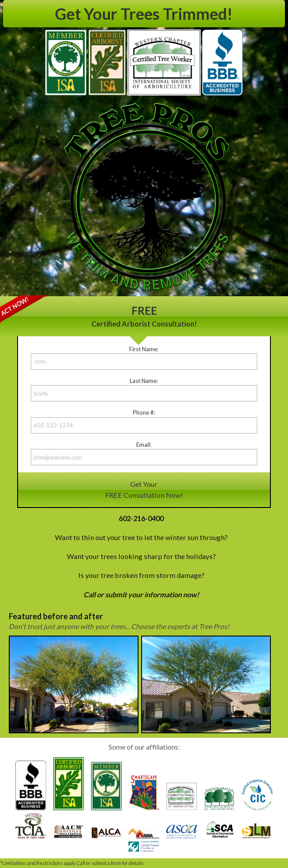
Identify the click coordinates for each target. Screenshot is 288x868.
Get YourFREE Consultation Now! (144, 489)
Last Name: (144, 381)
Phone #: (144, 412)
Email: (144, 445)
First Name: (144, 349)
